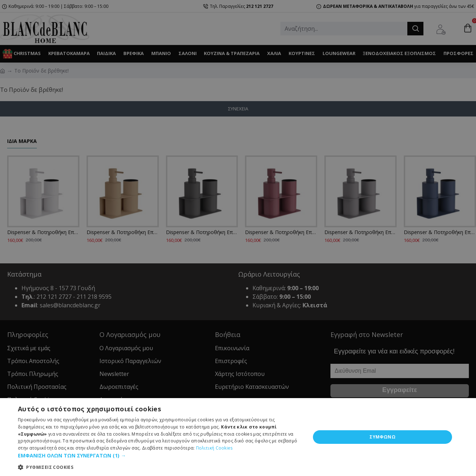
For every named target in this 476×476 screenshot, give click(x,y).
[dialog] (238, 238)
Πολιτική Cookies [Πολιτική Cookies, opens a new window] (214, 448)
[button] (160, 455)
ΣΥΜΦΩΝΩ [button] (382, 437)
